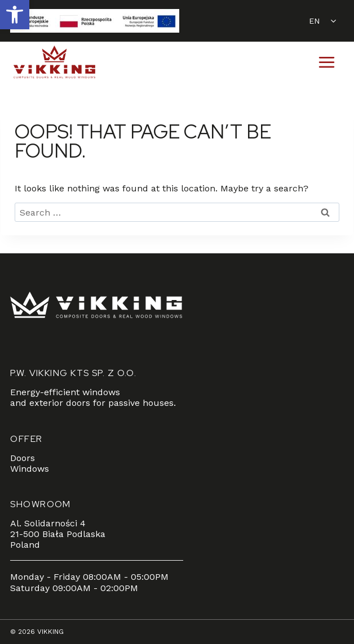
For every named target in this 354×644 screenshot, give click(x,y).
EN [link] (314, 21)
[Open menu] (326, 62)
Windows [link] (30, 469)
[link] (15, 15)
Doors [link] (23, 458)
